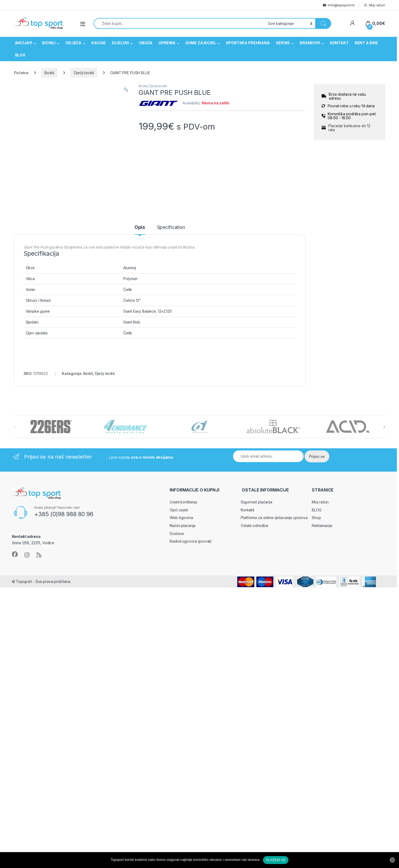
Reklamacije (322, 526)
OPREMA (167, 43)
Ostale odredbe (254, 526)
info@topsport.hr (341, 5)
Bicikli (49, 73)
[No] (392, 860)
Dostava (177, 533)
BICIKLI (49, 43)
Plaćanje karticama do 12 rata (349, 128)
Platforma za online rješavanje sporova (274, 518)
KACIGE (99, 43)
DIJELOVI (120, 43)
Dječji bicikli (84, 73)
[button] (126, 90)
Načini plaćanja (183, 526)
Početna (21, 73)
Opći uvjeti (179, 510)
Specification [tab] (171, 227)
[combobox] (179, 23)
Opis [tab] (140, 227)
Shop (316, 518)
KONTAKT (339, 43)
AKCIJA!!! (24, 43)
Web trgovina (181, 518)
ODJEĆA (73, 43)
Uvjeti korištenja (183, 502)
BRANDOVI (310, 43)
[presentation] (384, 427)
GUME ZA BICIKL (201, 43)
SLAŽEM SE (276, 860)
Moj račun (374, 5)
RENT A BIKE (366, 43)
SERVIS (283, 43)
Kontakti (247, 510)
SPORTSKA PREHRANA (248, 43)
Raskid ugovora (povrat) (191, 541)
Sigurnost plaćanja (256, 502)
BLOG (20, 55)
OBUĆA (146, 43)
